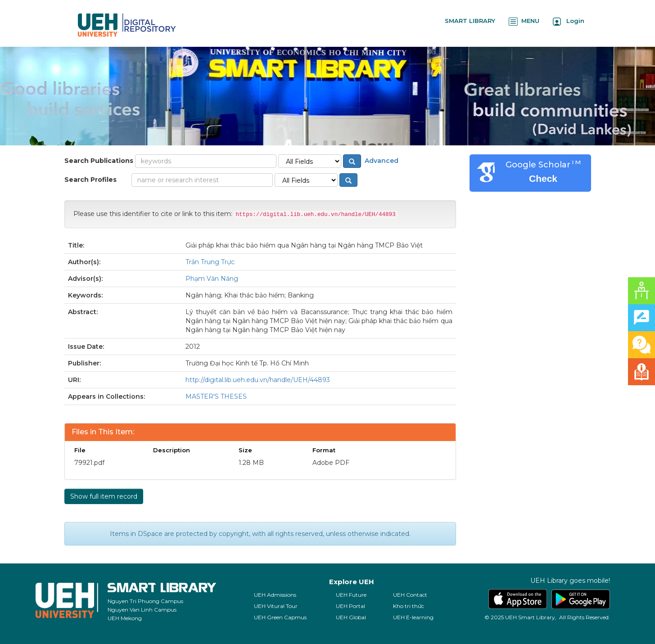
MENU (524, 21)
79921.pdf (89, 463)
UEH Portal (350, 606)
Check (543, 178)
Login (569, 21)
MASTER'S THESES (216, 396)
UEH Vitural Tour (276, 606)
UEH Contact (410, 595)
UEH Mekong (125, 618)
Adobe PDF (331, 463)
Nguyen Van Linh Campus (142, 610)
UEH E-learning (413, 617)
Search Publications (99, 161)
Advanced (381, 161)
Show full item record (104, 496)
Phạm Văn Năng (212, 279)
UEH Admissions (275, 595)
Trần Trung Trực (210, 262)
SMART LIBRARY (470, 21)
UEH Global (351, 617)
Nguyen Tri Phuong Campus (145, 601)
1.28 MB (251, 463)
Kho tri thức (409, 606)
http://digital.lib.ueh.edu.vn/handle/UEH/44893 (258, 380)
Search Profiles (90, 180)
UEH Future (351, 595)
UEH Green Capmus (280, 617)
